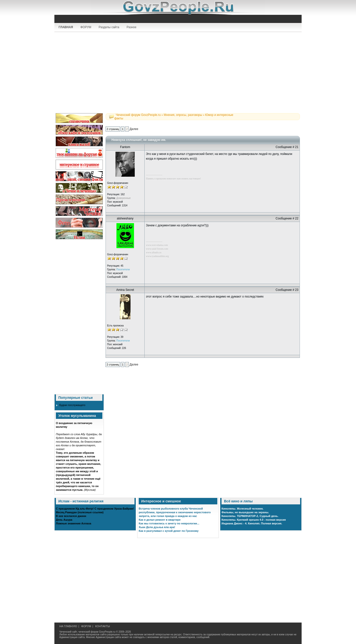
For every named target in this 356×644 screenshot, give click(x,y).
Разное (132, 27)
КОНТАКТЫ (102, 626)
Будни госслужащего (72, 405)
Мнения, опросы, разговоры (183, 115)
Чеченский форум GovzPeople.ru (138, 115)
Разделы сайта (109, 27)
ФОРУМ (86, 27)
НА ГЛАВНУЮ (68, 626)
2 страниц (113, 129)
